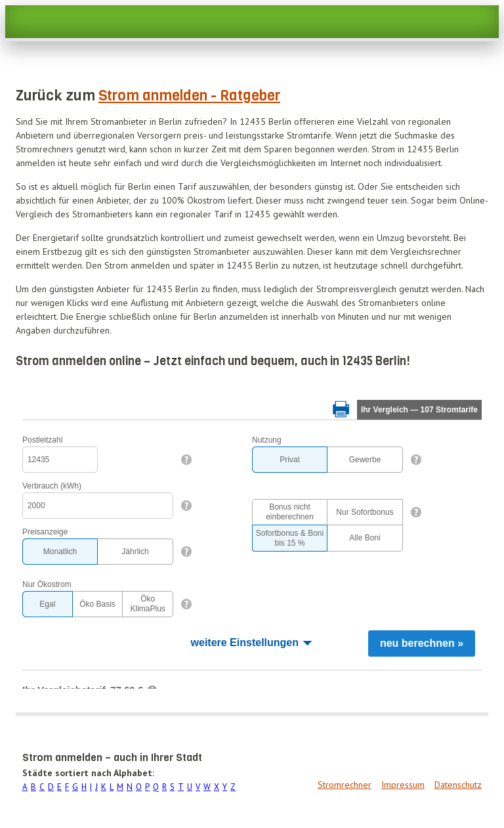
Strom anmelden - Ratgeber (189, 96)
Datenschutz (458, 785)
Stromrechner (345, 785)
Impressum (403, 785)
